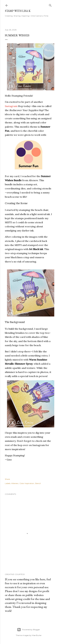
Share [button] (7, 479)
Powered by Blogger (29, 630)
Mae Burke (37, 635)
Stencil (38, 483)
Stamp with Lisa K (18, 11)
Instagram (11, 106)
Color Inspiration (27, 483)
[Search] (50, 5)
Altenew (15, 483)
